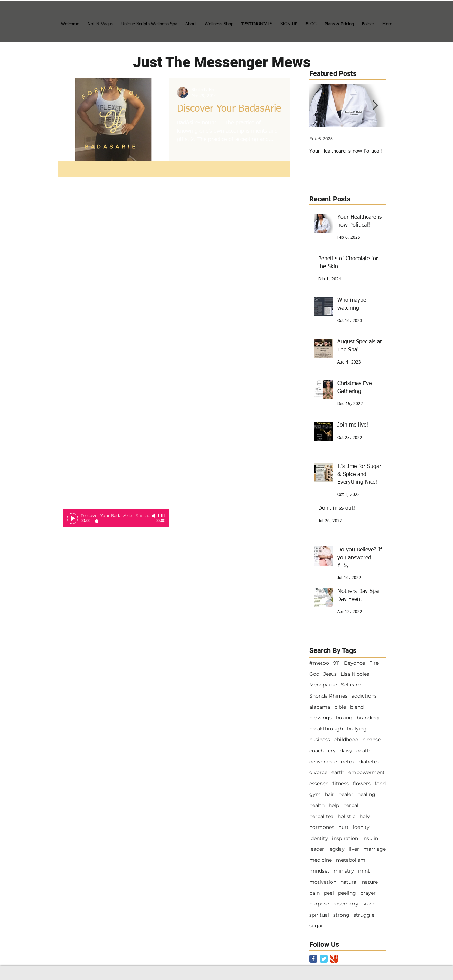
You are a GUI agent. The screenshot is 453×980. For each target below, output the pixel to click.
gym (315, 794)
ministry (344, 871)
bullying (357, 729)
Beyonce (354, 663)
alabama (320, 707)
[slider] (162, 516)
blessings (321, 718)
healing (366, 794)
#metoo (319, 663)
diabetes (369, 762)
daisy (346, 751)
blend (357, 707)
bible (340, 707)
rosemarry (346, 904)
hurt (344, 827)
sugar (316, 926)
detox (348, 762)
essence (319, 784)
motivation (323, 882)
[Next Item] (375, 106)
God (314, 674)
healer (346, 794)
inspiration (345, 838)
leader (317, 849)
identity (319, 838)
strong (341, 915)
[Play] (72, 518)
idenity (361, 827)
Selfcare (351, 685)
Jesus (330, 674)
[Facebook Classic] (313, 959)
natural (349, 882)
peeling (347, 893)
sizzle (369, 904)
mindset (319, 871)
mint (364, 871)
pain (314, 893)
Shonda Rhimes (328, 696)
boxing (344, 718)
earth (338, 772)
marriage (375, 849)
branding (368, 718)
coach (317, 751)
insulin (370, 838)
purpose (319, 904)
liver (354, 849)
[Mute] (154, 516)
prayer (368, 893)
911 (336, 663)
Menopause (323, 685)
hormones (322, 827)
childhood (346, 740)
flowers (362, 784)
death (363, 751)
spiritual (319, 915)
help (334, 805)
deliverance (323, 762)
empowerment (367, 772)
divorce (318, 772)
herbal (351, 805)
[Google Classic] (334, 959)
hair (330, 794)
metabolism (351, 860)
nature (370, 882)
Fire (374, 663)
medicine (321, 860)
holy (365, 816)
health (317, 805)
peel (329, 893)
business (320, 740)
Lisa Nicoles (355, 674)
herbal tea (321, 816)
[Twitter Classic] (324, 959)
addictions (364, 696)
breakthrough (326, 729)
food (380, 784)
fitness (341, 784)
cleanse (372, 740)
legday (336, 849)
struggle (364, 915)
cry (332, 751)
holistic (347, 816)
